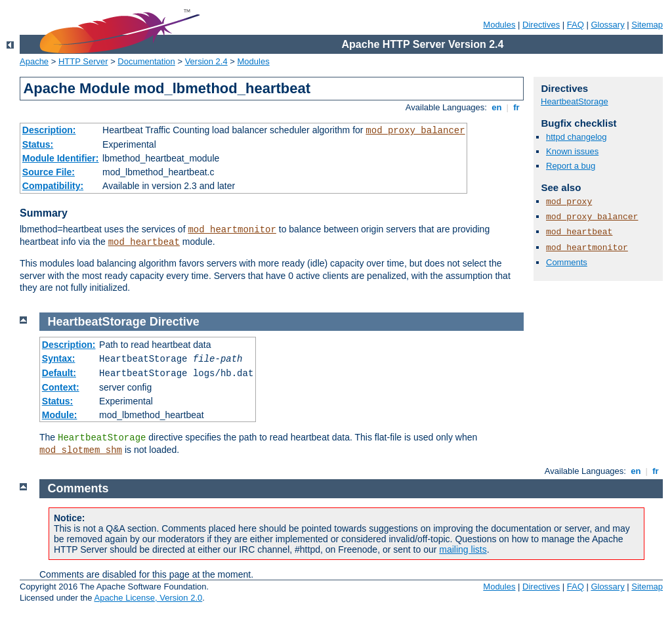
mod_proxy (569, 202)
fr (517, 107)
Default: (59, 373)
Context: (61, 387)
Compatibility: (53, 186)
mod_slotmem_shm (81, 450)
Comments (567, 262)
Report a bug (571, 166)
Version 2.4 (206, 61)
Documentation (146, 61)
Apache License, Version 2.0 (148, 598)
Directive (175, 322)
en (497, 107)
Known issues (572, 151)
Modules (499, 25)
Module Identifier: (61, 158)
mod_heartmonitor (232, 230)
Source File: (49, 172)
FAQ (576, 25)
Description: (49, 130)
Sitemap (647, 25)
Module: (60, 415)
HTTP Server (83, 61)
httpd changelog (577, 137)
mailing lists (463, 549)
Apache (34, 61)
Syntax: (59, 358)
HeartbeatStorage (575, 101)
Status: (38, 144)
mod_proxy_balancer (415, 131)
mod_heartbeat (144, 242)
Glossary (607, 25)
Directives (541, 25)
